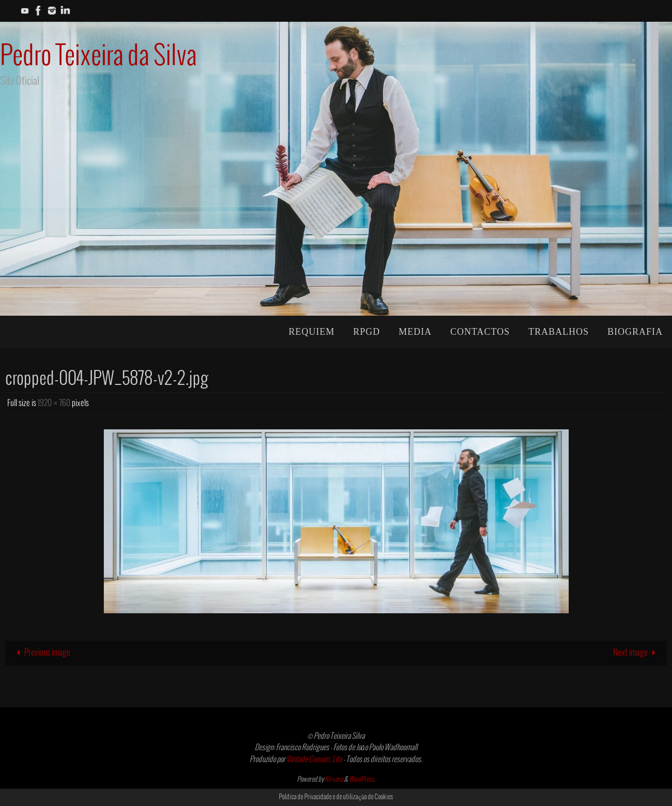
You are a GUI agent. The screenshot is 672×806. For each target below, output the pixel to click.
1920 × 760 (54, 403)
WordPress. (362, 780)
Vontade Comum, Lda (314, 760)
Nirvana (334, 780)
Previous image (41, 653)
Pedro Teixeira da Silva (98, 57)
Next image (637, 653)
